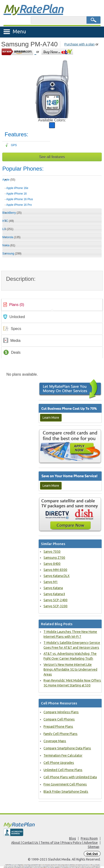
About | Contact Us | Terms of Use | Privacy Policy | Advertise (54, 843)
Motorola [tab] (11, 237)
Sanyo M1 (51, 582)
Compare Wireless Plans (61, 712)
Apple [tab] (9, 180)
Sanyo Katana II (54, 594)
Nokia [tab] (9, 245)
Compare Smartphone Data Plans (67, 748)
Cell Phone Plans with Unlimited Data (70, 777)
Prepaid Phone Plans (58, 727)
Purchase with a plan (80, 44)
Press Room (89, 838)
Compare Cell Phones (59, 719)
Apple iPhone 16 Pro (19, 205)
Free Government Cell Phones (65, 784)
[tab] (52, 195)
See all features (52, 157)
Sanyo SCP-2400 (55, 600)
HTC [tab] (8, 221)
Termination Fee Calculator (63, 755)
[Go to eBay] (58, 52)
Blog (72, 838)
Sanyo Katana (53, 588)
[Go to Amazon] (19, 52)
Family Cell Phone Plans (60, 734)
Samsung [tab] (12, 254)
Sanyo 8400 (52, 564)
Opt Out (92, 854)
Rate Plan (33, 9)
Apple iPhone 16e (17, 188)
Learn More (51, 418)
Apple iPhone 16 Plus (20, 199)
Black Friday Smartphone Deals (66, 792)
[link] (52, 305)
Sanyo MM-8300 (55, 570)
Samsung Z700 (54, 558)
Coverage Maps (55, 741)
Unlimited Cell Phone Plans (63, 770)
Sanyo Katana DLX (57, 576)
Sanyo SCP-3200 (55, 606)
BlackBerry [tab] (12, 213)
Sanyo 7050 (52, 552)
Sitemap (94, 847)
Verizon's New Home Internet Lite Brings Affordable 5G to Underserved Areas (70, 669)
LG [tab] (8, 229)
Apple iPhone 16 (17, 194)
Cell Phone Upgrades (59, 763)
